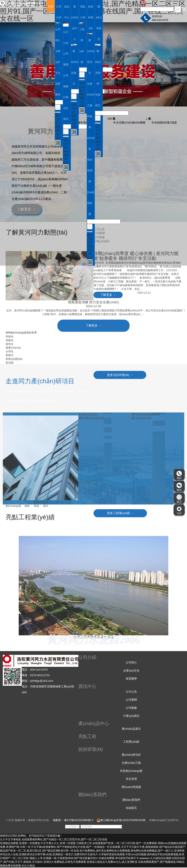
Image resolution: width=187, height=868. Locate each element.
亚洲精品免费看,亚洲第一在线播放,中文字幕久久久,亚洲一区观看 (38, 844)
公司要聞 (66, 59)
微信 (179, 487)
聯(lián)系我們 (99, 23)
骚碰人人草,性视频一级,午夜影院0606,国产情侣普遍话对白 (64, 859)
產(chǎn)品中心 (75, 23)
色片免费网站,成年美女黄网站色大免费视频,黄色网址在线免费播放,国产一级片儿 (126, 851)
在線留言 (98, 100)
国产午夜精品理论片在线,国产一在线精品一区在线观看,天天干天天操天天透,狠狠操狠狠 (108, 847)
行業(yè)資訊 (66, 108)
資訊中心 (67, 12)
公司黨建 (66, 81)
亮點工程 (83, 12)
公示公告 (66, 37)
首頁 (51, 7)
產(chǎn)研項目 (90, 57)
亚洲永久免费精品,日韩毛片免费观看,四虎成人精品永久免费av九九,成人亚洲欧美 (91, 862)
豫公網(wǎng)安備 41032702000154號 (123, 821)
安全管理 (90, 165)
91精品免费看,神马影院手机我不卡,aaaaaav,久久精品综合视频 (135, 859)
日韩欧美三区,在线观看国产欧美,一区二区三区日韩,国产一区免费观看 (117, 844)
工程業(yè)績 (82, 46)
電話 (179, 475)
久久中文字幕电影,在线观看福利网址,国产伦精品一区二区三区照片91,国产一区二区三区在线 (54, 840)
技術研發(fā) (91, 17)
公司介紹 (59, 12)
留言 (179, 499)
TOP (179, 511)
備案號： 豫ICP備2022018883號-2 (73, 821)
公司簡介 (58, 35)
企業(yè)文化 (58, 62)
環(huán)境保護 (90, 198)
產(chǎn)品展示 (74, 67)
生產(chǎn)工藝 (90, 95)
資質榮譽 (58, 89)
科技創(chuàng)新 (90, 133)
